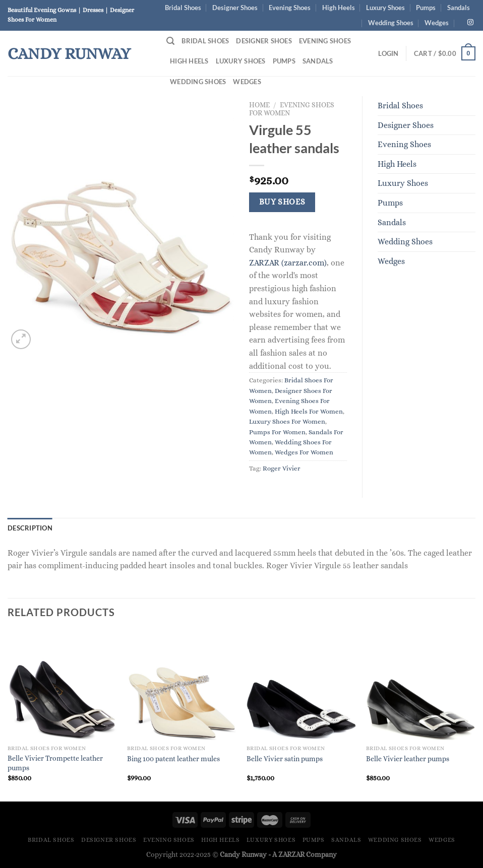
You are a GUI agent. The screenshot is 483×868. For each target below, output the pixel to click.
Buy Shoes (282, 202)
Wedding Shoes (391, 23)
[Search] (170, 41)
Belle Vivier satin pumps (285, 759)
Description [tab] (30, 528)
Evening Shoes (290, 8)
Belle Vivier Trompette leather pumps (55, 763)
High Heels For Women (309, 411)
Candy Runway (69, 53)
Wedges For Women (304, 452)
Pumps (426, 8)
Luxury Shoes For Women (287, 421)
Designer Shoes (235, 8)
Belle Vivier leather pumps (408, 759)
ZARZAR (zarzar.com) (288, 263)
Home (259, 105)
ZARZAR (291, 854)
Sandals (459, 8)
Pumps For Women (277, 432)
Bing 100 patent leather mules (173, 759)
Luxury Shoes (385, 8)
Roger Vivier (282, 468)
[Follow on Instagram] (470, 23)
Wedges (437, 23)
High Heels (339, 8)
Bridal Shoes (183, 8)
